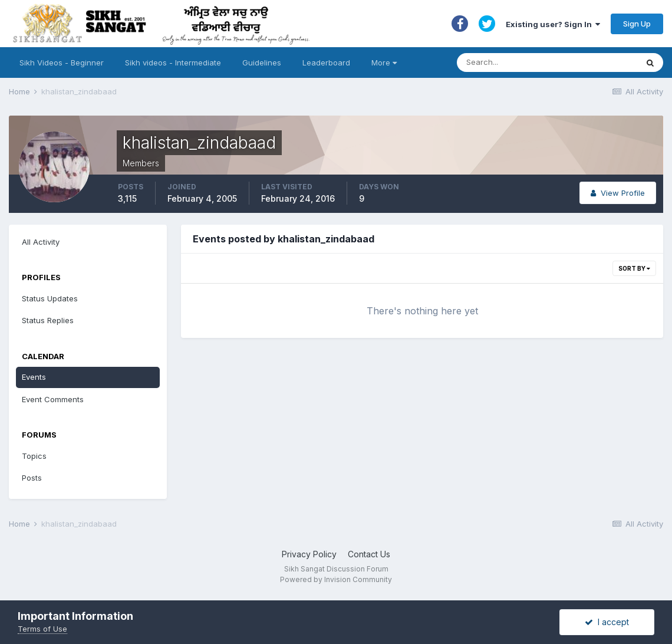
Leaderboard (326, 63)
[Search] (536, 63)
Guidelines (262, 63)
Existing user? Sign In (553, 24)
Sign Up (637, 24)
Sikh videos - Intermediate (173, 63)
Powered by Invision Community (336, 579)
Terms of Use (42, 629)
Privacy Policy (309, 554)
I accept (607, 622)
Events (34, 377)
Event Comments (53, 399)
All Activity (41, 242)
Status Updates (50, 298)
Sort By (634, 268)
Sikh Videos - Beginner (62, 63)
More (384, 63)
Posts (32, 478)
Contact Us (369, 554)
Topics (34, 456)
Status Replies (48, 320)
